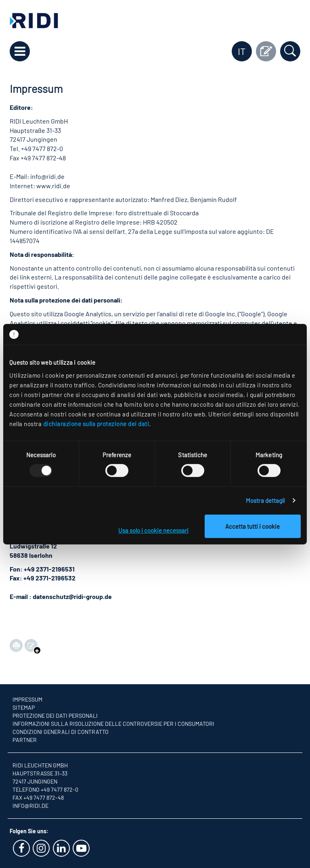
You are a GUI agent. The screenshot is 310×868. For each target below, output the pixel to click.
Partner (25, 740)
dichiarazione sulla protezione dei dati (96, 423)
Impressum (27, 699)
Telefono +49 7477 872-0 (45, 789)
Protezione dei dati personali (55, 716)
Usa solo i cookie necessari (153, 530)
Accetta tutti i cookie (252, 526)
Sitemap (24, 707)
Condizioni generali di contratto (61, 732)
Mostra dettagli (266, 500)
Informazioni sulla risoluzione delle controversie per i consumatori (113, 724)
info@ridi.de (30, 806)
